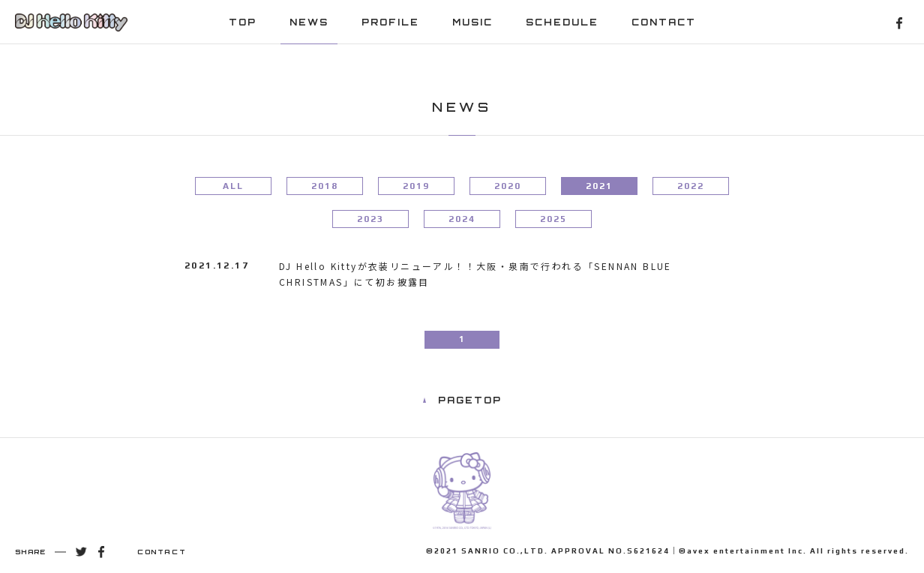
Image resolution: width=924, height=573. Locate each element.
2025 (553, 219)
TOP (243, 22)
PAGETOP (470, 400)
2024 (462, 219)
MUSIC (472, 22)
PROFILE (390, 22)
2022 (691, 186)
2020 (508, 186)
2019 (416, 186)
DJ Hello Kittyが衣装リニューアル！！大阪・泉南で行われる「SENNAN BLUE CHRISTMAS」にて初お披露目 (475, 274)
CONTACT (664, 22)
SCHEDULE (562, 22)
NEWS (309, 22)
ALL (233, 186)
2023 (370, 219)
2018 (325, 186)
